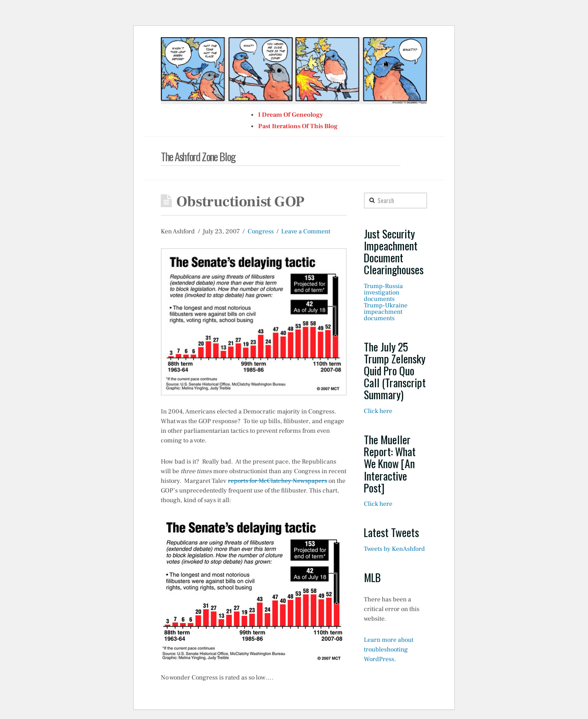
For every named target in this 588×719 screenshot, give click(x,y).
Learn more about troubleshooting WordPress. (389, 650)
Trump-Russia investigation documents (383, 293)
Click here (378, 411)
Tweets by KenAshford (394, 549)
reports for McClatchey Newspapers (277, 481)
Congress (261, 232)
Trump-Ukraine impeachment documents (386, 312)
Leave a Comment (306, 232)
